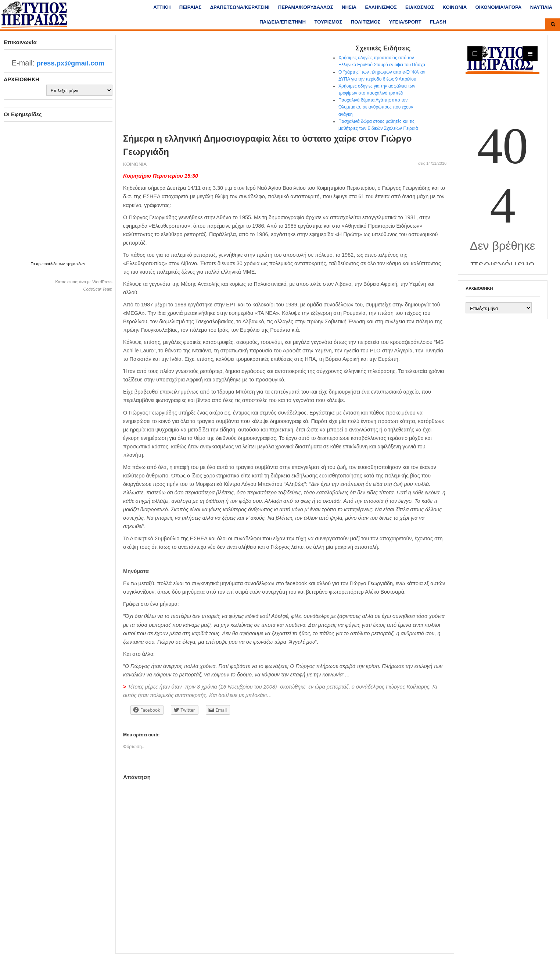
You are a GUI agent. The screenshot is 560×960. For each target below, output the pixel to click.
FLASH (438, 22)
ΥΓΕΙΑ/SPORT (405, 22)
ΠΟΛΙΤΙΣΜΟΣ (366, 22)
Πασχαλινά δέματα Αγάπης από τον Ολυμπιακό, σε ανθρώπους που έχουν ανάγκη (376, 107)
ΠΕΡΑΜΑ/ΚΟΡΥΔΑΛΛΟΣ (306, 7)
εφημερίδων (76, 264)
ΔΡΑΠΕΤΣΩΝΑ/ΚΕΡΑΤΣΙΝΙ (240, 7)
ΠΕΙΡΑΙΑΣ (190, 7)
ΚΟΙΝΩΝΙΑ (455, 7)
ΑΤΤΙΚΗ (162, 7)
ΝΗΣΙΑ (349, 7)
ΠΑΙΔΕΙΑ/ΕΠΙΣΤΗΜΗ (283, 22)
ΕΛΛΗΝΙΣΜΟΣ (381, 7)
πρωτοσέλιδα (47, 264)
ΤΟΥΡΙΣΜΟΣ (328, 22)
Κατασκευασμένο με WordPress (84, 282)
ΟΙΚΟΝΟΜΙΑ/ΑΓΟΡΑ (499, 7)
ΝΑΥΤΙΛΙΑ (541, 7)
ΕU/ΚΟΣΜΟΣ (420, 7)
